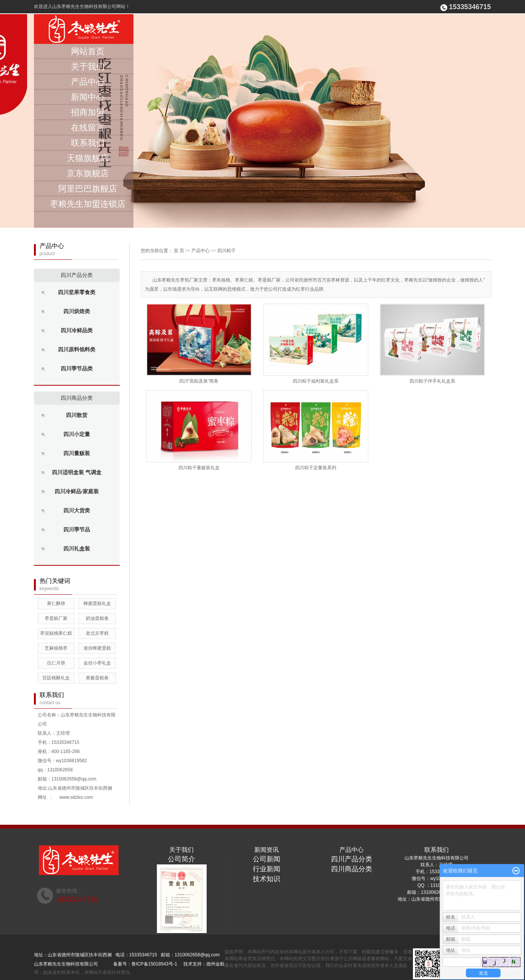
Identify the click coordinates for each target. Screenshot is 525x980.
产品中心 (88, 82)
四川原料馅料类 (77, 350)
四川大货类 (77, 511)
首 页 (179, 251)
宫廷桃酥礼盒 (56, 678)
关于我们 (88, 67)
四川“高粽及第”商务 (199, 381)
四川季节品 (77, 530)
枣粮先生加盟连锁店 (88, 204)
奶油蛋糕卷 (97, 618)
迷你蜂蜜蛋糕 (97, 648)
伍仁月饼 (56, 663)
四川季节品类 (77, 369)
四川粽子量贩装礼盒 (199, 468)
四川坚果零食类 (77, 292)
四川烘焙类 (77, 311)
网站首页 (88, 51)
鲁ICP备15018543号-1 (154, 964)
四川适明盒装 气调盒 (77, 472)
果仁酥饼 (56, 603)
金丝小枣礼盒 (97, 663)
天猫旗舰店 (88, 158)
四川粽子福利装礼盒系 (316, 381)
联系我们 (88, 143)
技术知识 (267, 879)
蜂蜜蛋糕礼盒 (97, 603)
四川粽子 (226, 251)
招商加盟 (88, 112)
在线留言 (88, 128)
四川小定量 (77, 434)
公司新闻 (267, 859)
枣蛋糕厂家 (56, 618)
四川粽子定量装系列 (316, 468)
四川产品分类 (77, 275)
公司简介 (181, 859)
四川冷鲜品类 (77, 331)
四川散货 (77, 415)
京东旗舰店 (88, 173)
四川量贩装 (77, 453)
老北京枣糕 (97, 633)
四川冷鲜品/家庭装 (77, 492)
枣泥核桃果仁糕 (56, 633)
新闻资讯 (267, 850)
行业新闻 (267, 869)
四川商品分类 (77, 398)
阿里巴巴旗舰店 (88, 189)
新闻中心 (88, 97)
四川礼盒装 (77, 549)
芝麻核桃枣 (56, 648)
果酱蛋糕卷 (97, 678)
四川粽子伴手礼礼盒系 (432, 381)
